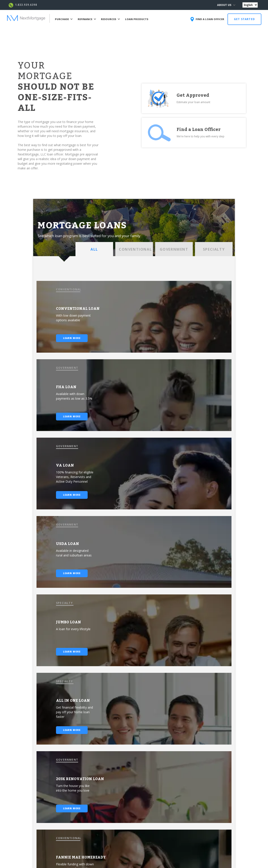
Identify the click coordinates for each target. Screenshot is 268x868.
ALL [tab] (94, 249)
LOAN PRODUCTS (137, 19)
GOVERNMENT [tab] (174, 249)
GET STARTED (244, 19)
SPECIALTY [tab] (214, 249)
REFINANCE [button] (87, 19)
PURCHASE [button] (64, 19)
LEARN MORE (72, 338)
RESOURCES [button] (110, 19)
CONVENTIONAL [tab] (135, 249)
